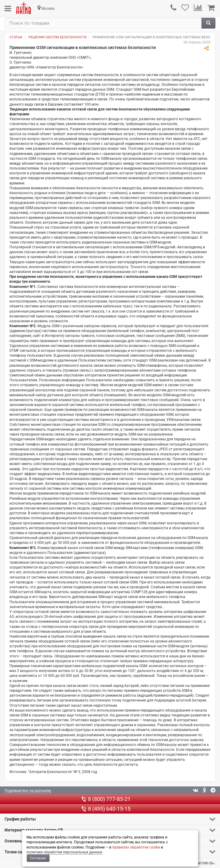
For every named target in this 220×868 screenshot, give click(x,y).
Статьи (16, 37)
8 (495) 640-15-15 (106, 809)
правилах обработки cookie (136, 847)
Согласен (38, 858)
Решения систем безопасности (58, 37)
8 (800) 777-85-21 (106, 799)
